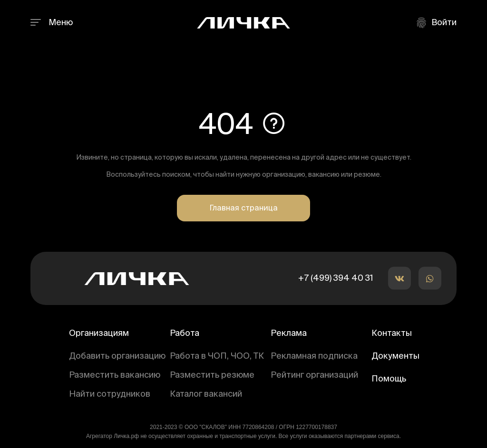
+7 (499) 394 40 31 (336, 278)
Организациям (99, 334)
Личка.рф (126, 436)
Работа (185, 334)
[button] (399, 278)
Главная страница (243, 209)
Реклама (289, 334)
